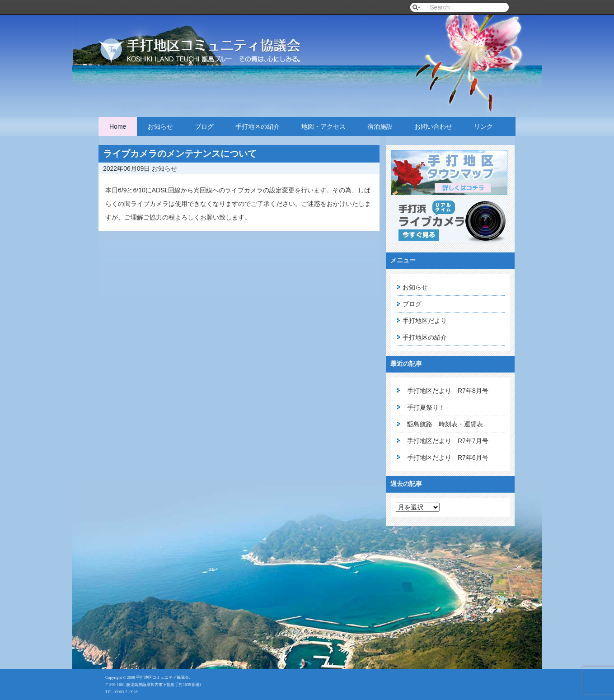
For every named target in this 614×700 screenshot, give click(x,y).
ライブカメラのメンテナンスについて (180, 154)
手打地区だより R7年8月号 (448, 391)
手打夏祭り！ (426, 407)
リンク (483, 126)
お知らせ (160, 126)
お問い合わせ (433, 126)
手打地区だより (425, 321)
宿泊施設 (380, 126)
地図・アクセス (323, 126)
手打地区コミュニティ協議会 (211, 42)
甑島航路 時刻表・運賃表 (445, 424)
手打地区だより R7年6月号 (448, 457)
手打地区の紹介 (258, 126)
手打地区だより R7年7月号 (448, 441)
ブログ (204, 126)
